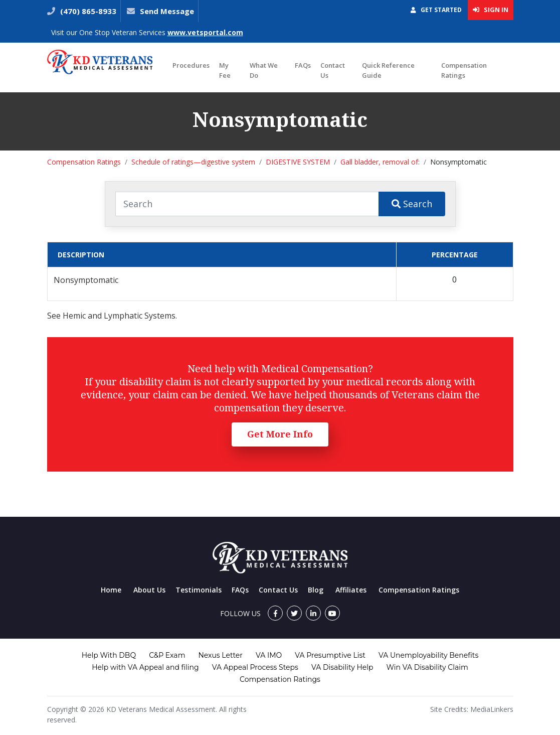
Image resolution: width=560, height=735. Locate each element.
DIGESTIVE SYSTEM (298, 162)
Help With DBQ (109, 655)
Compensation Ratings (464, 70)
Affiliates (351, 590)
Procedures (191, 65)
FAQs (303, 65)
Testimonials (199, 590)
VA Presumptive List (330, 655)
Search (412, 204)
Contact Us (333, 70)
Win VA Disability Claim (427, 667)
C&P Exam (167, 655)
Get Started (436, 10)
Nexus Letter (220, 655)
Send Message (167, 11)
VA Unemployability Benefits (428, 655)
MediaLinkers (492, 709)
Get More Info (280, 434)
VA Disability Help (342, 667)
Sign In (491, 10)
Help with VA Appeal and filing (145, 667)
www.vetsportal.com (205, 32)
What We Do (264, 70)
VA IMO (269, 655)
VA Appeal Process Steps (255, 667)
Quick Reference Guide (388, 70)
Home (111, 590)
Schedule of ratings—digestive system (193, 162)
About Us (149, 590)
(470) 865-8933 (87, 11)
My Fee (225, 70)
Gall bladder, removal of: (380, 162)
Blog (316, 590)
